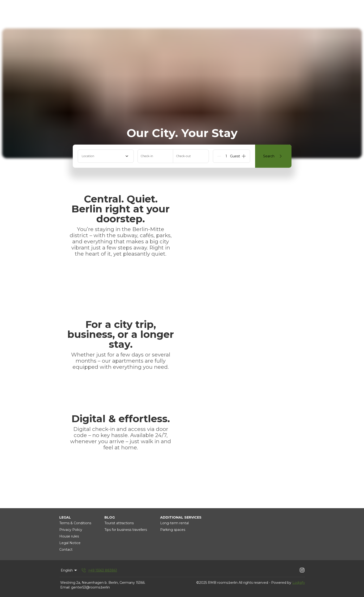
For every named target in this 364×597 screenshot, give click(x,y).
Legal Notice (70, 543)
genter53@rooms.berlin (90, 587)
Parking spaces (173, 530)
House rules (69, 536)
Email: (65, 587)
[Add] (244, 156)
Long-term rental (174, 523)
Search (273, 156)
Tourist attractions (119, 523)
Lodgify (299, 583)
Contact (66, 550)
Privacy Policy (71, 530)
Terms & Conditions (75, 523)
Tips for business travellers (126, 530)
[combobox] (106, 156)
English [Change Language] (69, 570)
